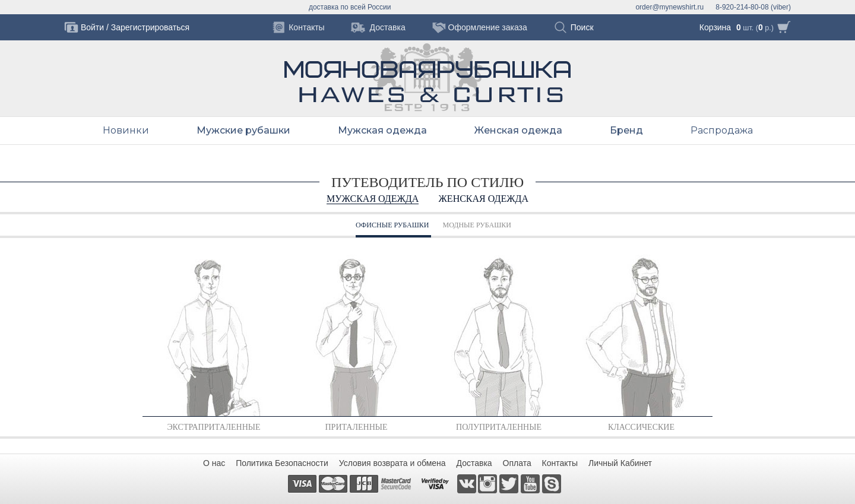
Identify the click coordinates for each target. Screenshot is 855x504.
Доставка (474, 463)
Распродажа (722, 130)
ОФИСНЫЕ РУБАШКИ (392, 225)
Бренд (626, 130)
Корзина (715, 27)
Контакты (560, 463)
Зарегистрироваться (150, 27)
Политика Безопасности (282, 463)
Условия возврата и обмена (392, 463)
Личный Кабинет (620, 463)
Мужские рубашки (243, 130)
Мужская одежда (382, 130)
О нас (214, 463)
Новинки (126, 130)
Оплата (517, 463)
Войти (92, 27)
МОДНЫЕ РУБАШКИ (477, 225)
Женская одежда (518, 130)
